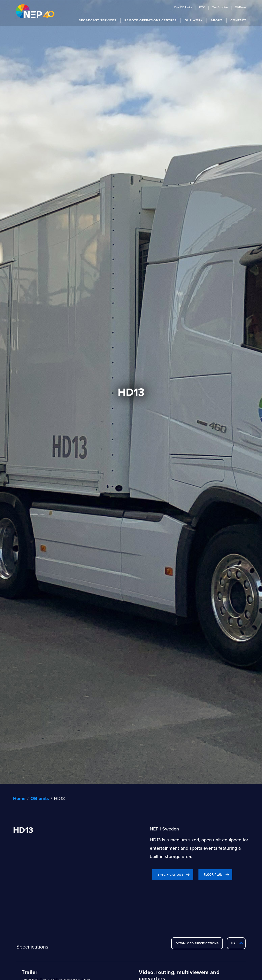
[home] (35, 11)
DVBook (241, 8)
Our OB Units (183, 8)
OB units (40, 798)
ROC (202, 8)
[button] (98, 20)
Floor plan (213, 875)
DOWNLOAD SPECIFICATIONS (197, 943)
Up (233, 943)
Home (19, 798)
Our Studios (220, 8)
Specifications (170, 875)
